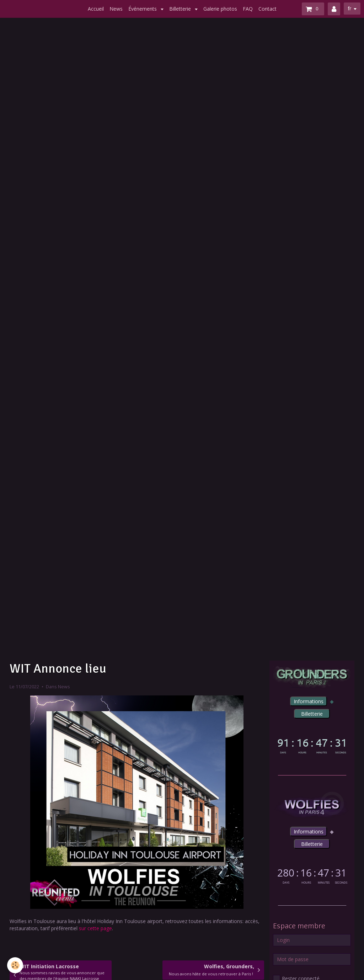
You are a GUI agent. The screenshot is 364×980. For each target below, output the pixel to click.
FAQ (248, 9)
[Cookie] (15, 965)
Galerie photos (220, 9)
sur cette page (95, 928)
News (116, 9)
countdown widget (312, 745)
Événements (143, 9)
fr (349, 8)
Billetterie (181, 9)
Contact (267, 9)
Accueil (96, 9)
